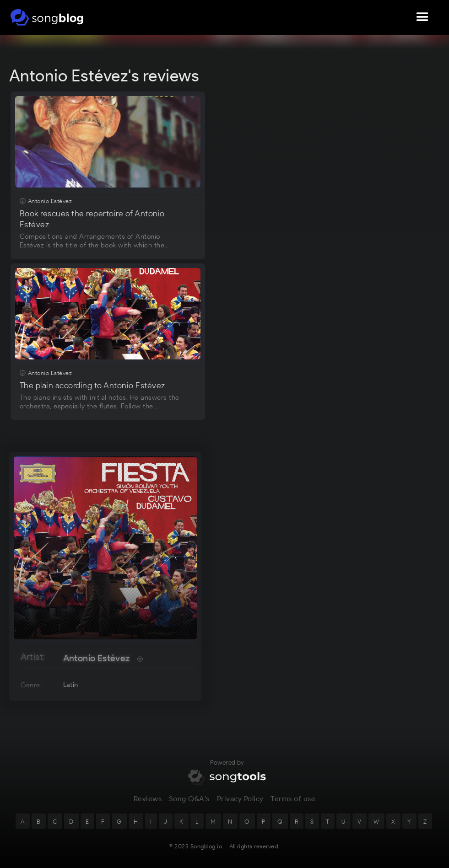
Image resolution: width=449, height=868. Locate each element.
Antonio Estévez (97, 658)
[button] (422, 17)
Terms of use (293, 804)
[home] (47, 17)
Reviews (148, 804)
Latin (71, 685)
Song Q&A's (189, 804)
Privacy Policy (240, 804)
